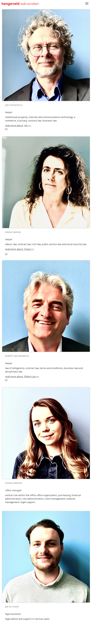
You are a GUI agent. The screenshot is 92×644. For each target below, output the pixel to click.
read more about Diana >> (19, 249)
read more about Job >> (18, 126)
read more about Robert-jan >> (22, 377)
